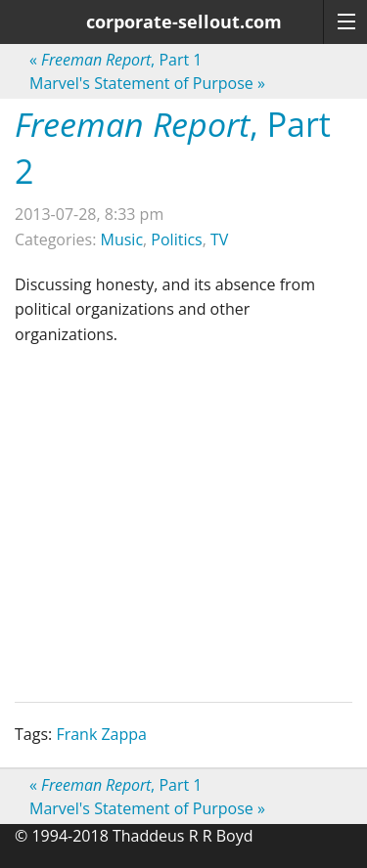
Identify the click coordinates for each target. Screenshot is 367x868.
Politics (176, 239)
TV (219, 239)
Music (122, 239)
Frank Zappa (101, 734)
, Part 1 (115, 60)
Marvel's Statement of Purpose (147, 83)
